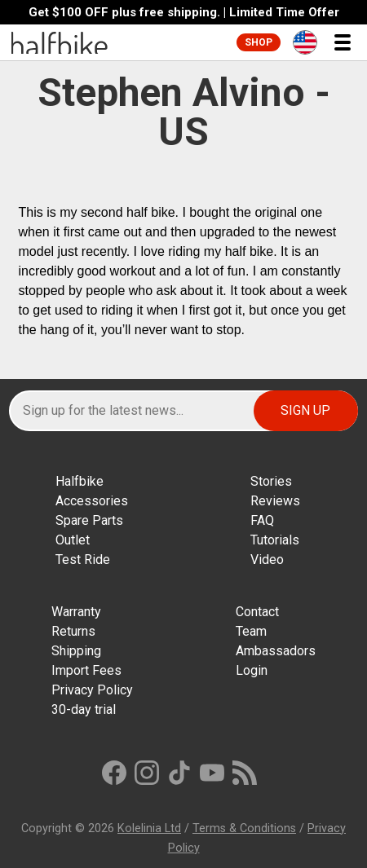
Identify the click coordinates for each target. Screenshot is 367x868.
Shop (259, 42)
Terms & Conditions (244, 828)
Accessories (92, 501)
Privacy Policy (92, 690)
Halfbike (80, 481)
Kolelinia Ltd (149, 828)
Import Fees (86, 670)
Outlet (73, 540)
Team (251, 631)
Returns (73, 631)
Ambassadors (276, 651)
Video (267, 560)
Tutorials (275, 540)
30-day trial (84, 709)
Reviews (275, 501)
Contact (257, 612)
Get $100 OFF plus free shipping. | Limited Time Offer (184, 13)
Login (252, 670)
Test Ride (83, 560)
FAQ (262, 520)
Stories (271, 481)
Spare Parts (89, 520)
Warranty (76, 612)
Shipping (76, 651)
